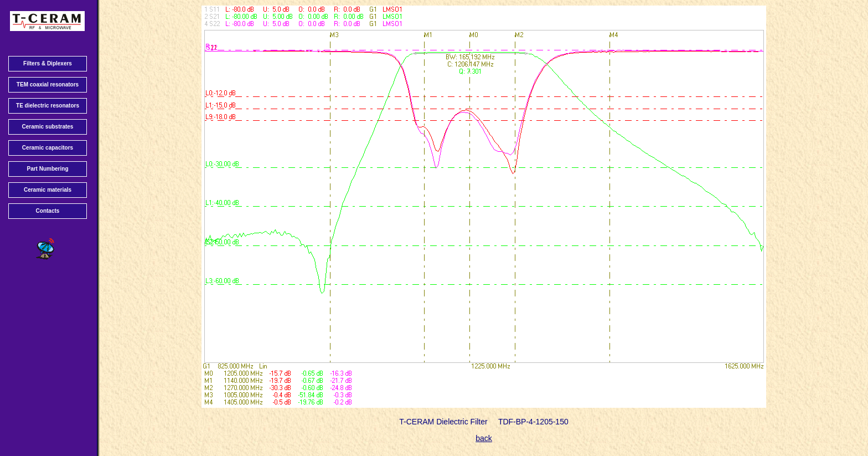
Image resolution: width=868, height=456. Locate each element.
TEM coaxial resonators (48, 84)
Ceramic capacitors (48, 148)
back (484, 438)
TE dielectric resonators (48, 106)
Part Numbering (47, 169)
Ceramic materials (48, 190)
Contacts (48, 211)
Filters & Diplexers (48, 63)
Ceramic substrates (48, 127)
